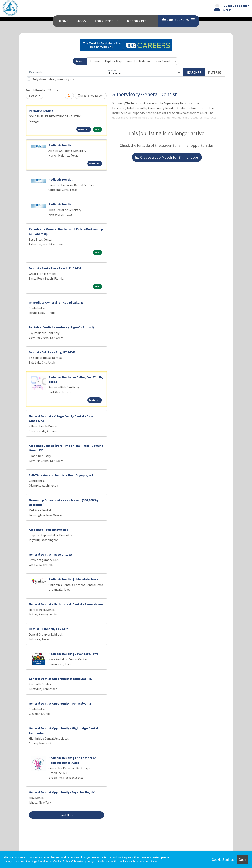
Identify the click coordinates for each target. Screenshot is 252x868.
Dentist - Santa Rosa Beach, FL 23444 (55, 268)
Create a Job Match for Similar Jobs (167, 157)
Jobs (82, 21)
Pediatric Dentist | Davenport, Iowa (73, 654)
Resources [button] (137, 21)
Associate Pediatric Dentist (48, 530)
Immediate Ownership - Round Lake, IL (56, 302)
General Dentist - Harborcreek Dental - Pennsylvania (66, 604)
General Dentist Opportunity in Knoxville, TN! (61, 679)
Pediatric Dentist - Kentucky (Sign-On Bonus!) (61, 327)
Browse (95, 61)
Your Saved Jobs (166, 61)
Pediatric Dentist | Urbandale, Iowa (73, 579)
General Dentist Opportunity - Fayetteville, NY (62, 792)
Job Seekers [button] (178, 20)
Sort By (33, 96)
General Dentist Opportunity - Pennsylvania (60, 703)
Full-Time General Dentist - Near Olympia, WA (61, 475)
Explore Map (113, 61)
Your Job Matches (139, 61)
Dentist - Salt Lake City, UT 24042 (52, 352)
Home (64, 21)
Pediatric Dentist (41, 111)
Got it (242, 860)
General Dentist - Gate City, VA (50, 554)
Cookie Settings (223, 860)
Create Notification (91, 96)
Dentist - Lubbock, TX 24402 (48, 629)
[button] (215, 72)
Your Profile (107, 21)
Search (80, 61)
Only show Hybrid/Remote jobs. (53, 79)
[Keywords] (66, 72)
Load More (66, 815)
